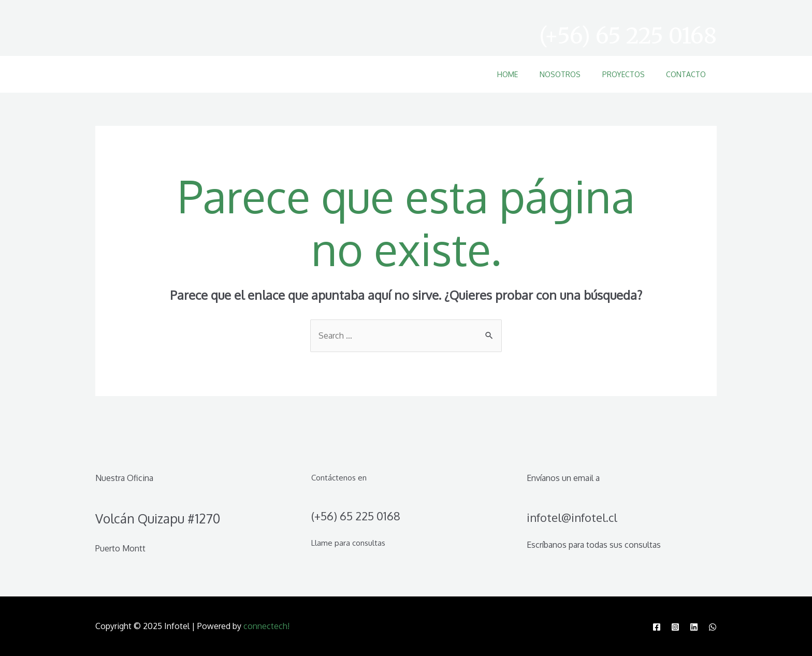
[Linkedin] (694, 627)
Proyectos (617, 74)
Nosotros (549, 74)
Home (492, 74)
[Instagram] (675, 627)
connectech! (266, 626)
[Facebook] (657, 627)
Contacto (684, 74)
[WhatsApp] (713, 627)
